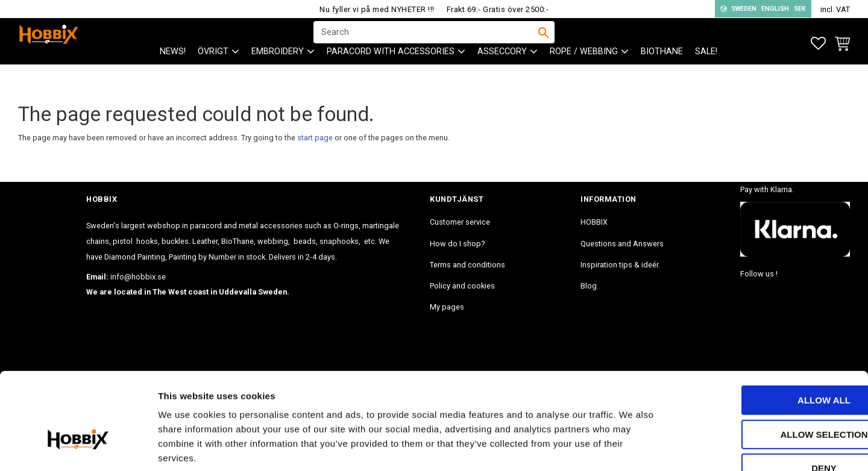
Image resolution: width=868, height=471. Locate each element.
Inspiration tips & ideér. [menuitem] (620, 265)
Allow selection (768, 361)
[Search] (544, 43)
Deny (767, 395)
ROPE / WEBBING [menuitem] (584, 73)
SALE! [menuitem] (706, 73)
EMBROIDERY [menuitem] (278, 73)
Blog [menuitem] (589, 286)
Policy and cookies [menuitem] (462, 286)
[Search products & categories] (426, 43)
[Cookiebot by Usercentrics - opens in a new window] (78, 448)
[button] (818, 44)
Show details (632, 447)
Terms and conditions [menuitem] (467, 265)
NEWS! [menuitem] (173, 73)
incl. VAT (835, 9)
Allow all (767, 327)
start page (315, 138)
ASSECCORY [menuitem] (502, 73)
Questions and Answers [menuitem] (622, 244)
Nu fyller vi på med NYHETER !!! (377, 9)
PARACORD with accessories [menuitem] (391, 73)
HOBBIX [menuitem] (594, 222)
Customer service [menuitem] (460, 222)
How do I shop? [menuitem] (457, 244)
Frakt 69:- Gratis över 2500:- (498, 9)
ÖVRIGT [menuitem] (213, 73)
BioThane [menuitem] (662, 73)
